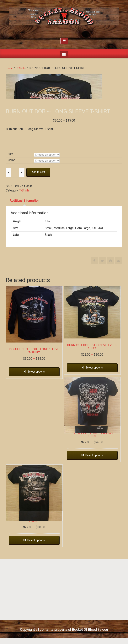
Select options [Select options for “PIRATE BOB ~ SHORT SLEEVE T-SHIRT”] (94, 540)
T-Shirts (21, 68)
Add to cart (38, 257)
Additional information (24, 285)
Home (9, 68)
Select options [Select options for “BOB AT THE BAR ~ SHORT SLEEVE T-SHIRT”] (36, 625)
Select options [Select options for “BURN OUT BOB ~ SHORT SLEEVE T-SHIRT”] (94, 452)
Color (11, 245)
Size (10, 239)
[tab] (24, 286)
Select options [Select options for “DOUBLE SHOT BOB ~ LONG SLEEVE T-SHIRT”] (36, 457)
